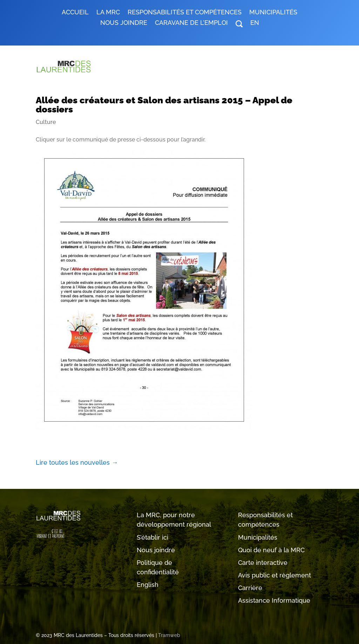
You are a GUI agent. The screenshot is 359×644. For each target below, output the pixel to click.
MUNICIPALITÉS (273, 13)
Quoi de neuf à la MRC (271, 550)
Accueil (75, 13)
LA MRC (108, 13)
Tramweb (169, 635)
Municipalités (258, 537)
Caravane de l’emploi (191, 23)
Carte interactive (263, 563)
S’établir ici (153, 537)
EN (255, 23)
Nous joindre (124, 23)
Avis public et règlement (275, 575)
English (148, 585)
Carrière (250, 588)
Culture (46, 122)
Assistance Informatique (274, 600)
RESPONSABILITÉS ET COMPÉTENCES (185, 13)
